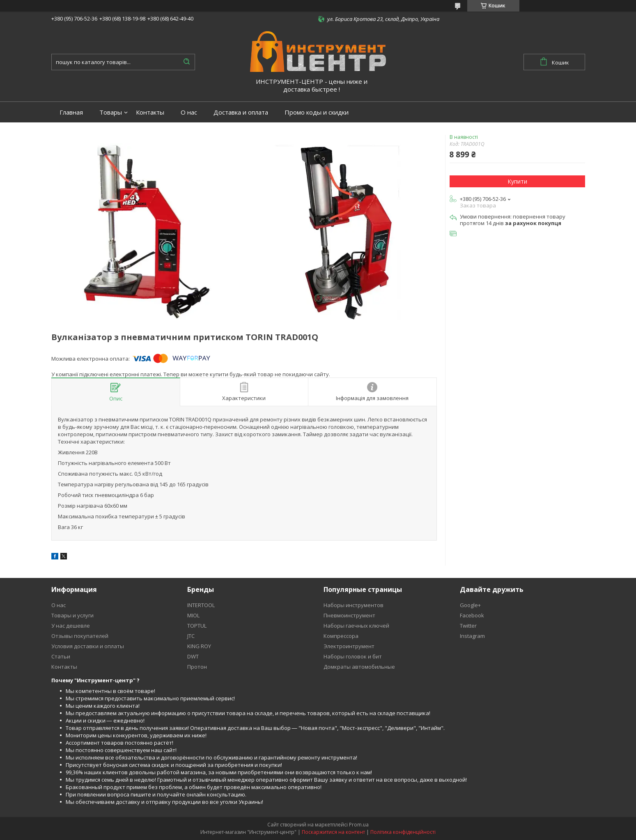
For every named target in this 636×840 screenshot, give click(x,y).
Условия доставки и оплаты (88, 646)
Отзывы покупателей (80, 636)
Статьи (61, 656)
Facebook (472, 615)
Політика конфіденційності (403, 832)
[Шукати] (187, 62)
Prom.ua (359, 825)
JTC (191, 636)
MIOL (193, 615)
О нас (189, 112)
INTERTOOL (201, 605)
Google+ (470, 605)
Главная (71, 112)
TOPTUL (197, 626)
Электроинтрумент (349, 646)
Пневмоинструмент (349, 615)
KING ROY (199, 646)
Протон (197, 667)
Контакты (150, 112)
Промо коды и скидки (317, 112)
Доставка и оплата (241, 112)
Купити (517, 181)
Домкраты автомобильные (359, 667)
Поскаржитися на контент (333, 832)
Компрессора (341, 636)
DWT (193, 656)
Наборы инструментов (354, 605)
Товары (111, 112)
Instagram (472, 636)
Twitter (468, 626)
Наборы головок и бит (353, 656)
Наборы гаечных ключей (356, 626)
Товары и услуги (72, 615)
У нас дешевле (71, 626)
